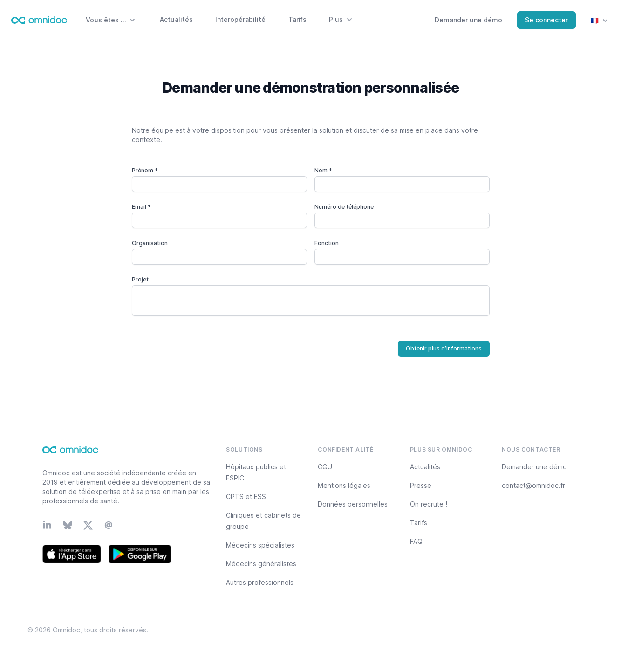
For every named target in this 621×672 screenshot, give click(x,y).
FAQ (416, 541)
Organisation (150, 243)
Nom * (323, 170)
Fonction (327, 243)
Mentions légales (344, 485)
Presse (421, 485)
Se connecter (546, 20)
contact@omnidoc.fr (533, 485)
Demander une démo (468, 20)
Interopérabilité (240, 19)
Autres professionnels (260, 582)
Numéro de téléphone (344, 207)
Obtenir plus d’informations (444, 348)
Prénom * (145, 170)
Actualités (176, 19)
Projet (140, 279)
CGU (325, 467)
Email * (141, 207)
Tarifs (297, 19)
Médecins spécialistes (260, 545)
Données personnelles (353, 504)
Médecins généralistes (261, 564)
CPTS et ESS (246, 497)
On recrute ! (429, 504)
